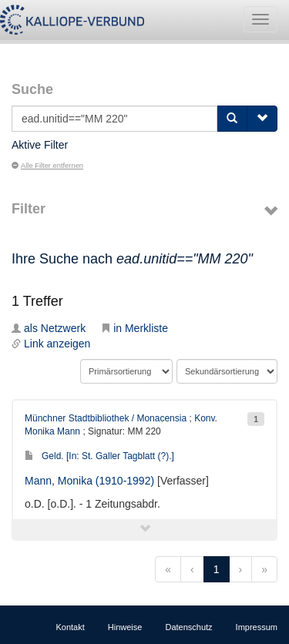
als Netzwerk (49, 328)
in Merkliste (134, 328)
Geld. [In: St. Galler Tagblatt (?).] (99, 456)
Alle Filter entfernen (47, 166)
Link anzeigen (51, 344)
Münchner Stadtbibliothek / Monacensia (106, 418)
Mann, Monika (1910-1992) (89, 481)
